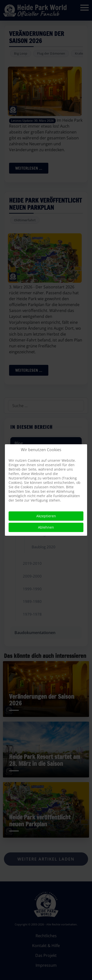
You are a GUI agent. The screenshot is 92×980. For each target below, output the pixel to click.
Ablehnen (46, 527)
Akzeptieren (46, 516)
